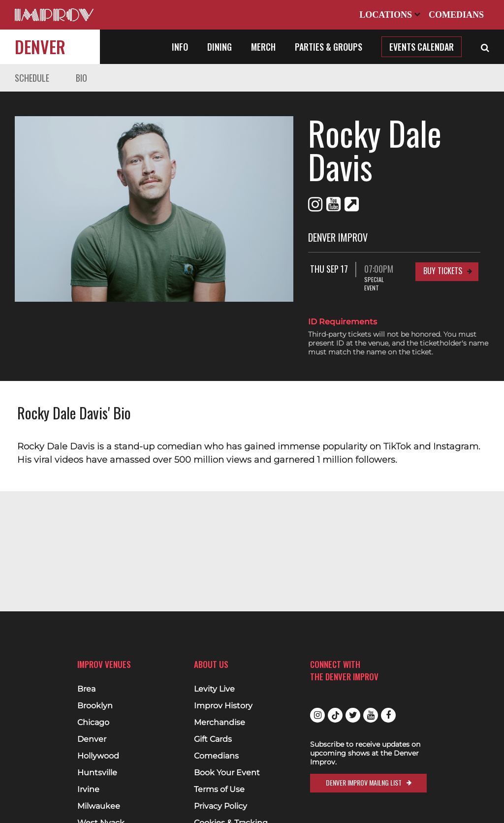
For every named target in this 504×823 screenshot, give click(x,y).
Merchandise (220, 723)
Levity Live (214, 689)
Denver (40, 47)
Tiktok (335, 715)
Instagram (317, 715)
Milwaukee (99, 806)
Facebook (388, 715)
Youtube (371, 715)
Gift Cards (213, 739)
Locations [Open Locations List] (390, 15)
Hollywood (98, 756)
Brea (86, 689)
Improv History (223, 706)
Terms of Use (219, 790)
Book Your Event (227, 773)
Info (180, 47)
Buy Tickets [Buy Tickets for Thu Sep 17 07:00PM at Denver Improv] (443, 237)
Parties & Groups (329, 47)
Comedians (456, 15)
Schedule (32, 78)
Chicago (93, 723)
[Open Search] (485, 47)
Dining (220, 47)
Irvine (88, 790)
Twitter (353, 715)
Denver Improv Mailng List (364, 782)
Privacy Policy (220, 806)
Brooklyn (95, 706)
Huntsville (97, 773)
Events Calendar (422, 47)
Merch (263, 47)
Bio (81, 78)
